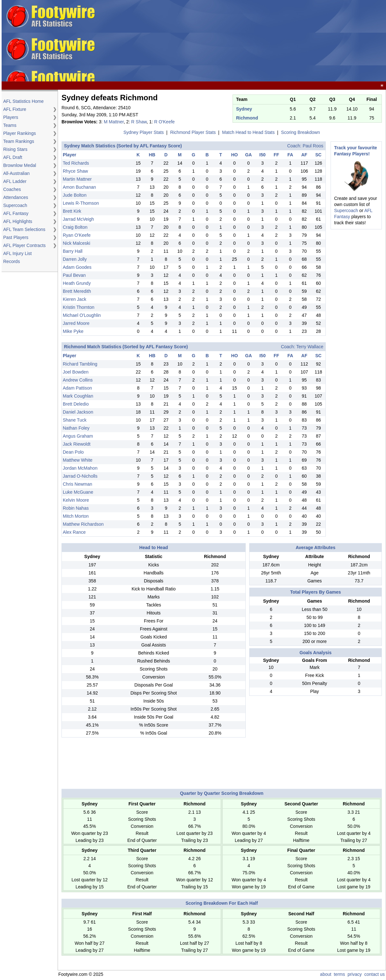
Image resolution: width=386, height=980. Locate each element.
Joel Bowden (76, 372)
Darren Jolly (75, 259)
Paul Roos (313, 146)
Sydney (244, 109)
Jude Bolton (75, 195)
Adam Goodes (77, 267)
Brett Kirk (72, 211)
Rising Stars (15, 149)
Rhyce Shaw (75, 171)
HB (152, 155)
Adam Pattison (77, 388)
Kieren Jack (74, 299)
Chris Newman (78, 484)
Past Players (16, 237)
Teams (10, 125)
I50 (263, 155)
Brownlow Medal (20, 165)
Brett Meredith (77, 291)
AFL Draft (13, 157)
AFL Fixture (15, 109)
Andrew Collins (78, 380)
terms (339, 974)
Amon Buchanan (79, 187)
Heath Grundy (77, 283)
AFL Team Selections (24, 229)
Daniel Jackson (78, 412)
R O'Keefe (164, 122)
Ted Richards (76, 163)
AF (304, 155)
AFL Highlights (18, 221)
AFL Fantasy (16, 213)
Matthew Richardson (83, 524)
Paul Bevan (74, 275)
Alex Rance (74, 532)
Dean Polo (73, 452)
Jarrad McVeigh (78, 219)
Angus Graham (78, 436)
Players (11, 117)
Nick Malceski (77, 243)
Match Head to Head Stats (248, 132)
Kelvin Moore (76, 500)
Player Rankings (20, 133)
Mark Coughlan (78, 396)
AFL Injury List (17, 253)
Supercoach (15, 205)
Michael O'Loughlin (82, 315)
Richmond (247, 118)
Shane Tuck (75, 420)
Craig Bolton (75, 227)
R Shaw (139, 122)
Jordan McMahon (80, 468)
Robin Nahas (76, 508)
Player (70, 155)
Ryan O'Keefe (77, 235)
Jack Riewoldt (77, 444)
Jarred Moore (76, 323)
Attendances (16, 197)
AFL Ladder (15, 181)
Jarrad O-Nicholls (80, 476)
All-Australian (16, 173)
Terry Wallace (310, 347)
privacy (355, 974)
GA (248, 155)
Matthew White (78, 460)
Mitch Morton (76, 516)
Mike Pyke (73, 331)
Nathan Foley (76, 428)
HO (234, 155)
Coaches (12, 189)
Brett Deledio (76, 404)
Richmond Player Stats (193, 132)
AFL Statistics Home (23, 101)
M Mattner (114, 122)
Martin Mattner (77, 179)
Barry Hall (73, 251)
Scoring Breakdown (300, 132)
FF (276, 155)
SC (318, 155)
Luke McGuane (78, 492)
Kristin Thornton (79, 307)
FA (290, 155)
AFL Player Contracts (25, 245)
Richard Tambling (80, 364)
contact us (374, 974)
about (326, 974)
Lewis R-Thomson (81, 203)
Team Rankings (19, 141)
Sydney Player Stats (144, 132)
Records (12, 261)
